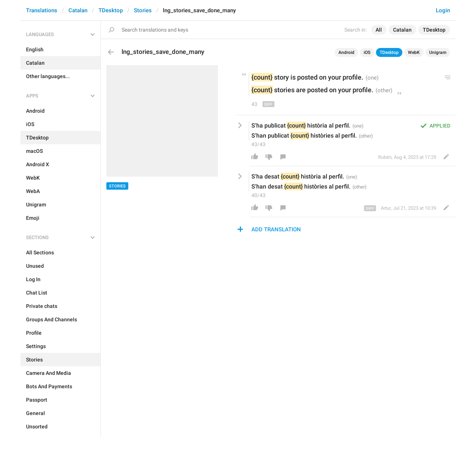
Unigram (438, 52)
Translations (42, 10)
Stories (143, 10)
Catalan (78, 10)
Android (346, 52)
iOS (367, 52)
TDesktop (111, 10)
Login (443, 10)
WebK (414, 52)
